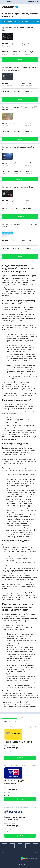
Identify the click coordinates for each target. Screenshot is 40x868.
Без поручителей (10, 21)
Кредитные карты (26, 717)
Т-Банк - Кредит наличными (18, 742)
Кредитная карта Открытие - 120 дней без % (20, 225)
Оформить (20, 60)
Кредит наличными (10, 717)
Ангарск (8, 2)
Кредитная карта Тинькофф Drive (18, 187)
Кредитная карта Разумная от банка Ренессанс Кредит (19, 69)
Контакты (6, 853)
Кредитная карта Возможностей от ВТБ (18, 148)
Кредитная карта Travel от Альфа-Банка (18, 29)
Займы (5, 721)
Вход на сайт (33, 2)
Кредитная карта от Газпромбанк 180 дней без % (20, 108)
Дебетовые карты (16, 721)
